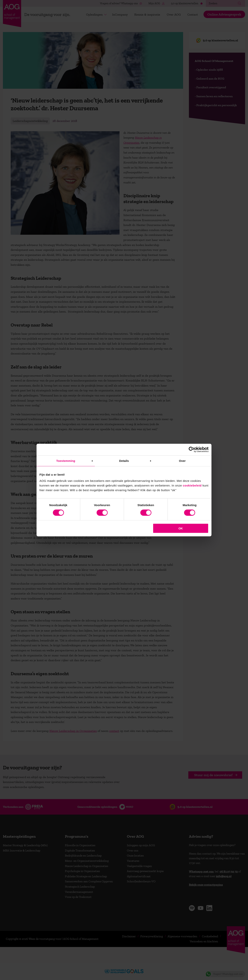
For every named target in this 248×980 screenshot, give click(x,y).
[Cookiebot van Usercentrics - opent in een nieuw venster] (192, 450)
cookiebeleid (192, 485)
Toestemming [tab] (66, 461)
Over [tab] (182, 461)
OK (181, 528)
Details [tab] (124, 461)
